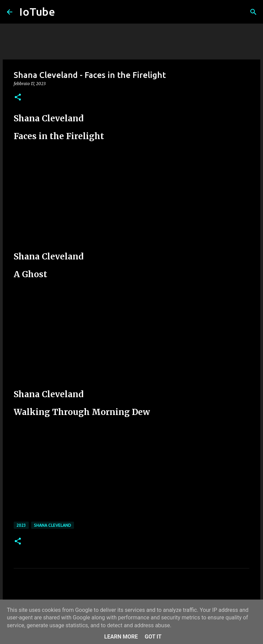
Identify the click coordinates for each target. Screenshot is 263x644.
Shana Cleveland (53, 525)
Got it (153, 637)
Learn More (121, 637)
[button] (18, 98)
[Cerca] (253, 12)
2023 (21, 525)
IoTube (37, 12)
